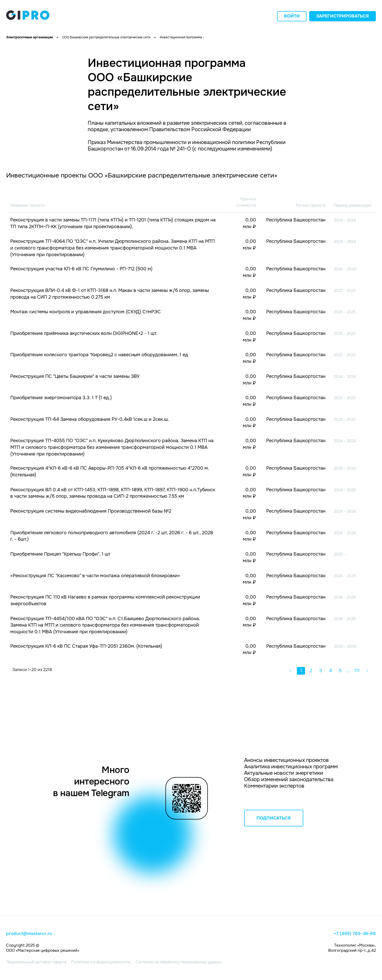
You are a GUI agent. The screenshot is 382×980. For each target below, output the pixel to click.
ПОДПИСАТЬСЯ (274, 818)
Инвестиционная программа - (182, 37)
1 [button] (301, 671)
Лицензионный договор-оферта (36, 962)
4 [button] (330, 671)
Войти (292, 16)
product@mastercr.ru (29, 934)
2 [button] (311, 671)
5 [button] (340, 671)
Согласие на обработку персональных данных (179, 962)
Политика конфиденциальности (101, 962)
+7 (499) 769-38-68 (355, 934)
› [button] (367, 671)
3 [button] (321, 671)
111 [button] (357, 671)
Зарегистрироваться (343, 16)
